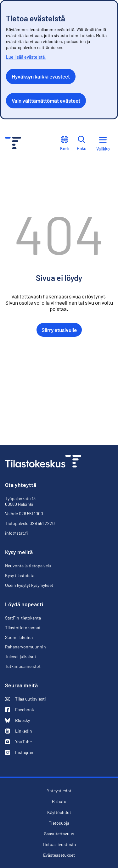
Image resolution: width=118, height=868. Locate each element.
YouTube (18, 742)
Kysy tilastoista (20, 576)
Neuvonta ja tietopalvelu (28, 566)
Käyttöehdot (59, 812)
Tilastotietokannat (23, 628)
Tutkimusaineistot (23, 666)
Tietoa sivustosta (59, 844)
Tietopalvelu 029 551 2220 (30, 523)
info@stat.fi (17, 533)
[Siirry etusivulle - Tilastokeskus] (13, 144)
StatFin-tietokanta (23, 618)
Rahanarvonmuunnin (25, 647)
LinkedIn (19, 731)
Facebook (20, 710)
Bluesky (17, 720)
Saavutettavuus (59, 834)
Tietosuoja (59, 823)
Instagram (20, 752)
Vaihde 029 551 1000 (24, 513)
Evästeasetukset (59, 855)
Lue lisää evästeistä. (26, 57)
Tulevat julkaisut (21, 656)
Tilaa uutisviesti (25, 699)
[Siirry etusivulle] (43, 462)
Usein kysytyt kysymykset (29, 585)
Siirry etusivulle (59, 330)
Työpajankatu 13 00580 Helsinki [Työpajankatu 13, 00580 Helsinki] (20, 501)
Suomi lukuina (19, 637)
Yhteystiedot (59, 791)
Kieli (65, 143)
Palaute (59, 801)
